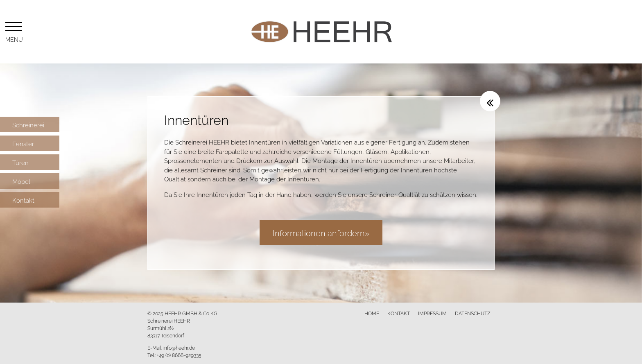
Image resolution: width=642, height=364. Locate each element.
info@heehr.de (179, 347)
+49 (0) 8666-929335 (179, 355)
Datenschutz (473, 313)
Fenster (23, 143)
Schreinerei (28, 124)
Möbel (21, 181)
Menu (14, 31)
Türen (20, 162)
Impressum (432, 313)
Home (372, 313)
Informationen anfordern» (321, 232)
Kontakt (23, 200)
